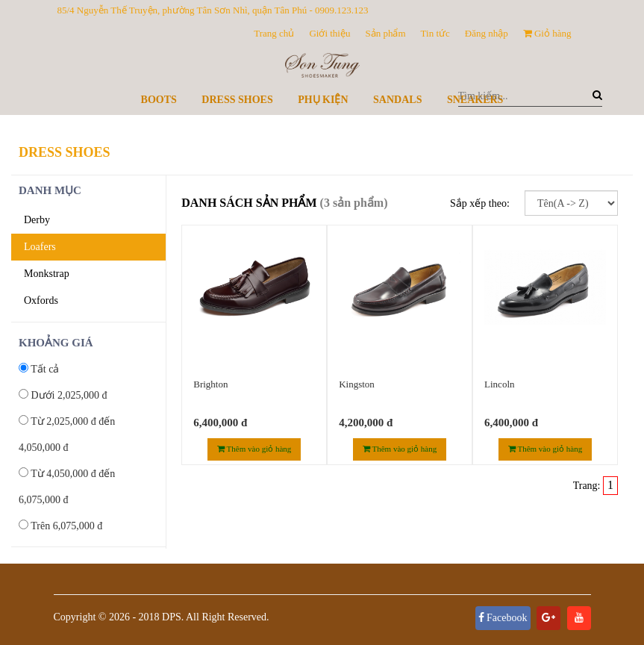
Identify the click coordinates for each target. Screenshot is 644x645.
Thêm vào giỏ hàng (254, 449)
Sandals (397, 100)
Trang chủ (274, 33)
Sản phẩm (385, 33)
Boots (159, 100)
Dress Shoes (237, 100)
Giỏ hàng (547, 33)
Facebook (503, 618)
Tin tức (435, 33)
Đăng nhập (487, 33)
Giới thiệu (329, 33)
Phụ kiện (323, 100)
